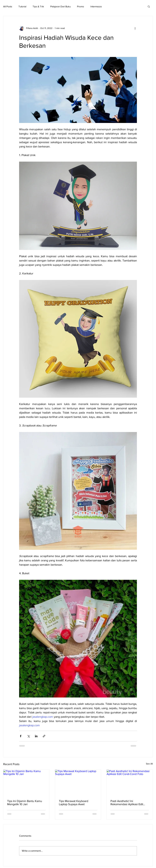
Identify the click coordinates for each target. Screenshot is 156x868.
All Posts (8, 6)
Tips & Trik (38, 6)
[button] (149, 6)
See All (149, 764)
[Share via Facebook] (21, 736)
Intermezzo (96, 6)
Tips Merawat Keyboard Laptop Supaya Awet (74, 803)
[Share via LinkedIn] (36, 736)
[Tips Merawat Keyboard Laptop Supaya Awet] (78, 783)
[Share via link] (44, 736)
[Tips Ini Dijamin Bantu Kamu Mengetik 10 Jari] (26, 783)
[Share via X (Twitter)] (28, 736)
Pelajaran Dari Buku (60, 6)
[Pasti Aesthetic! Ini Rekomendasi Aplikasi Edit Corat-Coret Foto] (130, 783)
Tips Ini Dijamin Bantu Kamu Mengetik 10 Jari (25, 803)
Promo (81, 6)
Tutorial (22, 6)
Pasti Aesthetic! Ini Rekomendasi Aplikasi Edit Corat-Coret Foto (127, 803)
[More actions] (135, 28)
